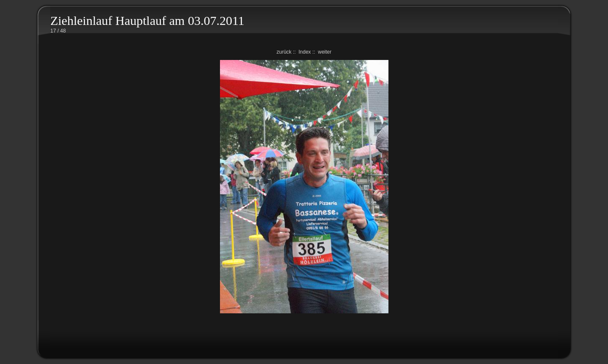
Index (305, 52)
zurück (284, 52)
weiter (325, 52)
